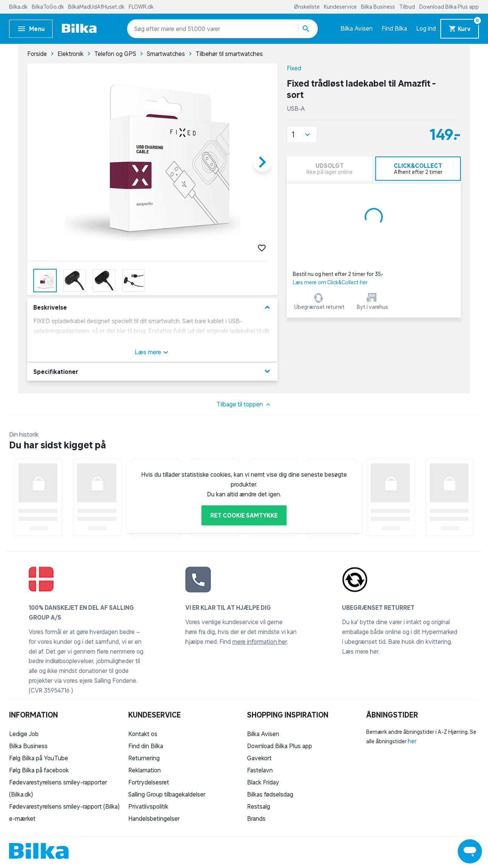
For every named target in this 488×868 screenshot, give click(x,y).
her (412, 741)
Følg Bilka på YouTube (39, 758)
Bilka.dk (19, 7)
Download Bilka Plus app (449, 7)
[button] (302, 135)
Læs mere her (360, 651)
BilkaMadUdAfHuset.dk (97, 7)
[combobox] (148, 29)
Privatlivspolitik (148, 806)
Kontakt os (143, 734)
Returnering (144, 758)
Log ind (426, 28)
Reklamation (145, 770)
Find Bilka (394, 28)
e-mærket (22, 818)
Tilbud (408, 7)
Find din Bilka (146, 746)
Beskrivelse (152, 308)
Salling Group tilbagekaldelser (167, 794)
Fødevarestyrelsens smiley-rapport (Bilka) (64, 806)
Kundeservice (341, 7)
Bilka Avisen (357, 28)
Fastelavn (260, 770)
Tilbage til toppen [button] (244, 405)
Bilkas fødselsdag (270, 794)
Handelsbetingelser (154, 818)
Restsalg (259, 806)
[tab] (418, 169)
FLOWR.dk (141, 7)
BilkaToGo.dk (48, 7)
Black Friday (263, 782)
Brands (256, 818)
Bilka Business (378, 7)
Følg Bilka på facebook (39, 770)
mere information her (260, 642)
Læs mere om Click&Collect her (330, 282)
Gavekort (259, 758)
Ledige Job (24, 734)
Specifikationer (152, 371)
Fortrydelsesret (149, 782)
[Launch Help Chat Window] (470, 851)
